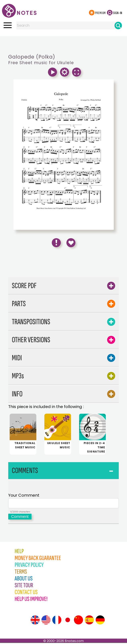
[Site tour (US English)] (46, 621)
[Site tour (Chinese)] (78, 621)
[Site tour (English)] (35, 621)
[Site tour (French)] (57, 621)
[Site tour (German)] (100, 621)
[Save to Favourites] (71, 243)
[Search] (118, 25)
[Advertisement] (64, 44)
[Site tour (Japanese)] (68, 621)
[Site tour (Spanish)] (89, 621)
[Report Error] (56, 243)
